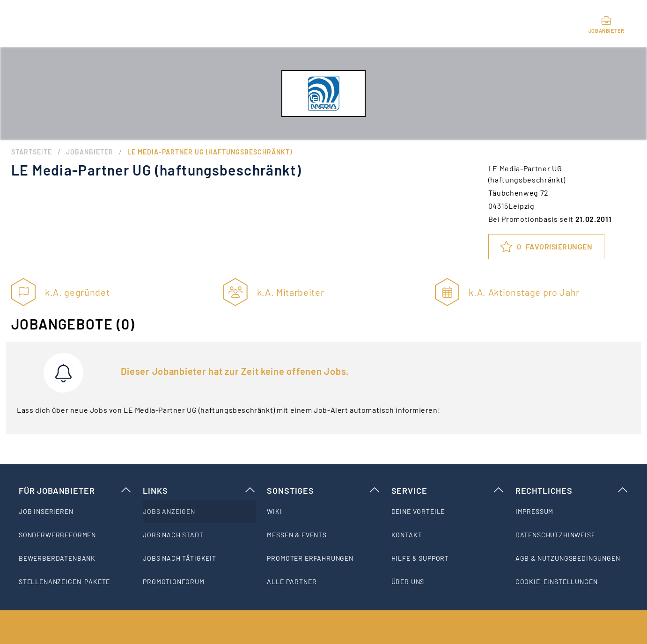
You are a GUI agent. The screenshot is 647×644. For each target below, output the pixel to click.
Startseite (32, 152)
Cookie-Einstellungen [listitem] (557, 582)
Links (199, 490)
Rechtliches (572, 490)
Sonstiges (323, 490)
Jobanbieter (90, 152)
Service (448, 490)
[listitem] (75, 512)
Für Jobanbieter (75, 490)
